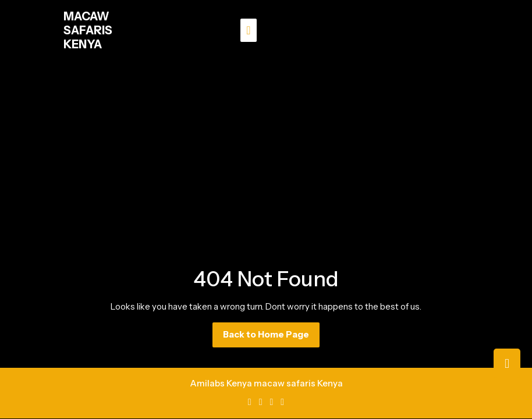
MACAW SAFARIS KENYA (88, 30)
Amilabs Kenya (221, 383)
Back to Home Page (271, 338)
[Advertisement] (266, 148)
